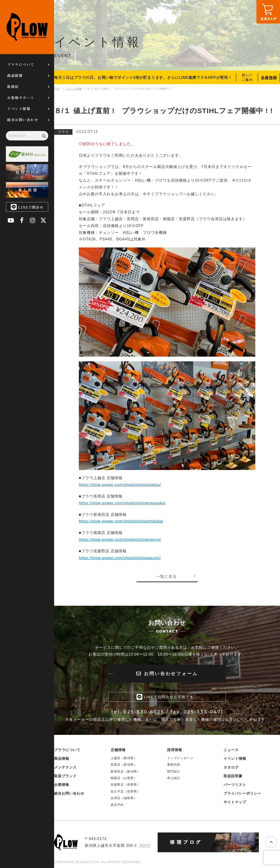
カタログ (231, 767)
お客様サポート (21, 98)
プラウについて (21, 64)
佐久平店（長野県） (125, 791)
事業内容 (174, 764)
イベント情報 (19, 109)
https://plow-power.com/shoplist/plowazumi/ (120, 558)
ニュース (231, 750)
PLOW (27, 27)
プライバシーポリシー (242, 793)
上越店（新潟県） (124, 758)
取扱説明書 (233, 776)
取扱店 (13, 86)
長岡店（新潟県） (124, 764)
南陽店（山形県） (124, 778)
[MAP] (145, 845)
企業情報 (62, 784)
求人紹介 (174, 778)
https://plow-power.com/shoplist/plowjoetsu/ (120, 485)
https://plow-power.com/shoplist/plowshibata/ (121, 521)
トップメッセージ (180, 758)
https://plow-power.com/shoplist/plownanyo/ (120, 540)
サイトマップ (235, 802)
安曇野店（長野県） (125, 785)
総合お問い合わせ (23, 120)
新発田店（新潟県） (125, 771)
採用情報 (175, 750)
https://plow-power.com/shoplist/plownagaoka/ (122, 503)
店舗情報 (118, 750)
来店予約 (117, 805)
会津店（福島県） (124, 798)
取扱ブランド (65, 776)
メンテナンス (65, 767)
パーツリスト (235, 784)
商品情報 (15, 75)
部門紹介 (174, 771)
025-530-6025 (144, 712)
